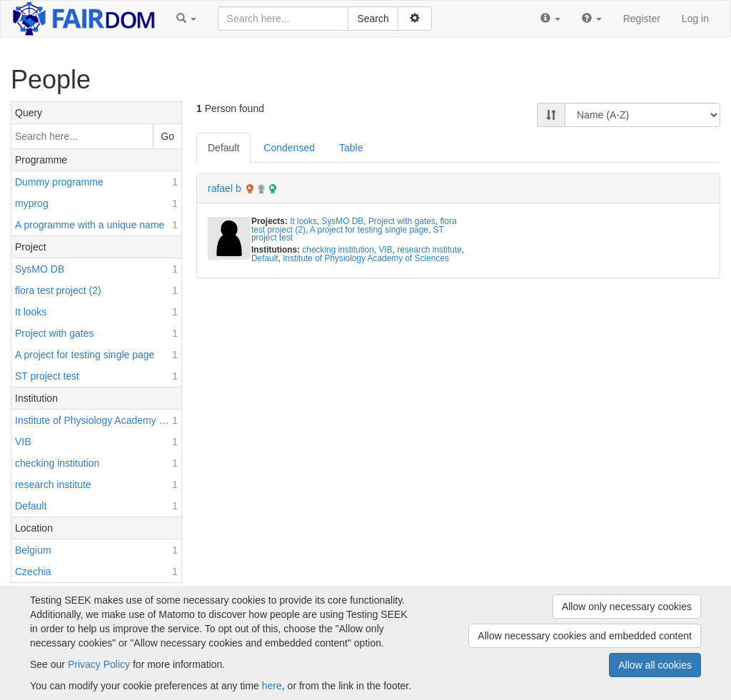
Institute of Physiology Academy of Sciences (366, 258)
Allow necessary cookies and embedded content (585, 636)
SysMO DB (342, 221)
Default (223, 148)
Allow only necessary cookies (627, 607)
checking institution (338, 250)
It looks (303, 221)
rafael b (225, 188)
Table (351, 148)
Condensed (289, 148)
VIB (385, 250)
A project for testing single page (369, 230)
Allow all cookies (655, 665)
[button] (186, 19)
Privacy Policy (99, 664)
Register (642, 19)
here (272, 686)
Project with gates (402, 221)
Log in (695, 19)
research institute (429, 250)
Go (167, 136)
